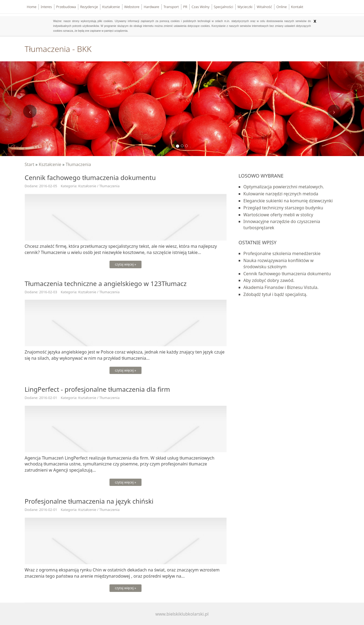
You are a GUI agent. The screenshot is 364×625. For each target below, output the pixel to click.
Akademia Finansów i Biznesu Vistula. (281, 287)
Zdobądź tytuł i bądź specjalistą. (275, 294)
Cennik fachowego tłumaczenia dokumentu (287, 274)
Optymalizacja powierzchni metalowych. (284, 187)
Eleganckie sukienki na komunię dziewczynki (288, 201)
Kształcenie (50, 164)
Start (30, 164)
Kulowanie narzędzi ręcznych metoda (281, 194)
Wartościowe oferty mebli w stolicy (278, 215)
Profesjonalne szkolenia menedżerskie (282, 253)
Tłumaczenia (78, 164)
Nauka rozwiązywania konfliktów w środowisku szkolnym (279, 264)
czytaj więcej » (126, 264)
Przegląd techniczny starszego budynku (283, 208)
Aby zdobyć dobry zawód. (269, 280)
